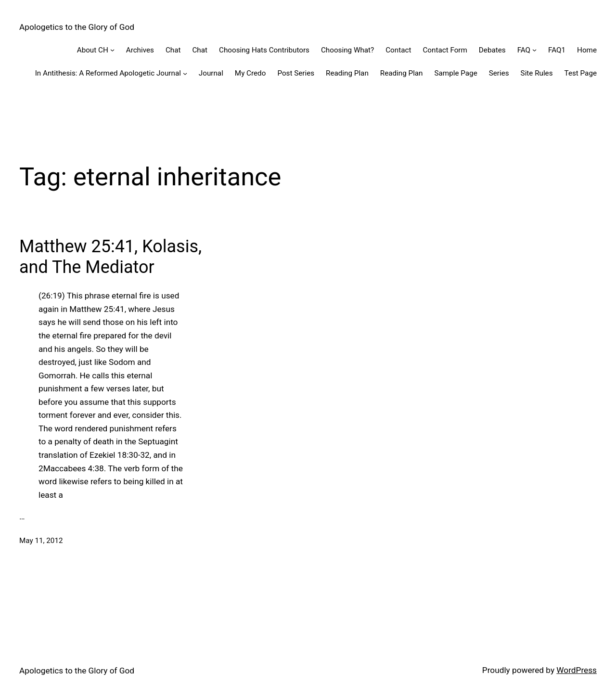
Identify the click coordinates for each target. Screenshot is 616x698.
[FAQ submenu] (534, 50)
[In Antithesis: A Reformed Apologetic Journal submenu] (185, 73)
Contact (398, 50)
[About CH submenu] (112, 50)
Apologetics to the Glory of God (77, 27)
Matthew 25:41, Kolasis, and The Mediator (110, 257)
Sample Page (456, 73)
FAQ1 (557, 50)
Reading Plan (347, 73)
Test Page (581, 73)
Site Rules (537, 73)
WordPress (577, 670)
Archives (140, 50)
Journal (211, 73)
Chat (173, 50)
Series (499, 73)
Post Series (296, 73)
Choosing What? (347, 50)
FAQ (524, 50)
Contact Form (445, 50)
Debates (492, 50)
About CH (93, 50)
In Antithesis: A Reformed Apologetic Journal (108, 73)
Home (587, 50)
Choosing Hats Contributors (264, 50)
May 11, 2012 (41, 541)
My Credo (250, 73)
